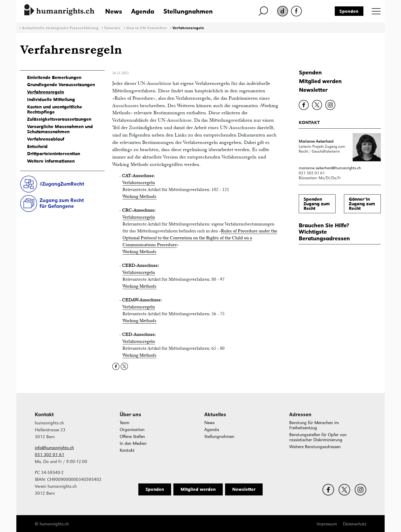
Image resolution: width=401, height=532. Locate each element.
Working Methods (140, 196)
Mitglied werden (320, 81)
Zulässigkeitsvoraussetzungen (59, 119)
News (114, 11)
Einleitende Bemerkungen (54, 77)
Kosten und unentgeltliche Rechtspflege (55, 109)
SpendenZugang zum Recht (317, 204)
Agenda (143, 11)
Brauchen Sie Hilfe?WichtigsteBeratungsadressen (324, 232)
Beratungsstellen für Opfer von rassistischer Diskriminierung (318, 437)
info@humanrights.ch (54, 448)
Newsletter (313, 90)
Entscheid (37, 146)
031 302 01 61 (49, 455)
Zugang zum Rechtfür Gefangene (62, 203)
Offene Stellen (132, 437)
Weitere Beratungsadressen (315, 447)
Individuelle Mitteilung (51, 99)
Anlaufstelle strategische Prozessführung (60, 28)
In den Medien (133, 443)
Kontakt (127, 450)
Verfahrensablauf (46, 139)
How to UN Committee (147, 28)
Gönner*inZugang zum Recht (362, 204)
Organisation (132, 430)
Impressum (327, 524)
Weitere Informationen (51, 161)
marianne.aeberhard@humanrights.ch (330, 168)
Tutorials (112, 28)
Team (125, 423)
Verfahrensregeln (188, 28)
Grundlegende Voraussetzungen (61, 85)
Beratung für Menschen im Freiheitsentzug (314, 425)
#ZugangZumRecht (62, 184)
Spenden (349, 11)
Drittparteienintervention (54, 154)
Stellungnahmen (188, 11)
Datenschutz (355, 524)
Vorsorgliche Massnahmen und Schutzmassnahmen (60, 129)
